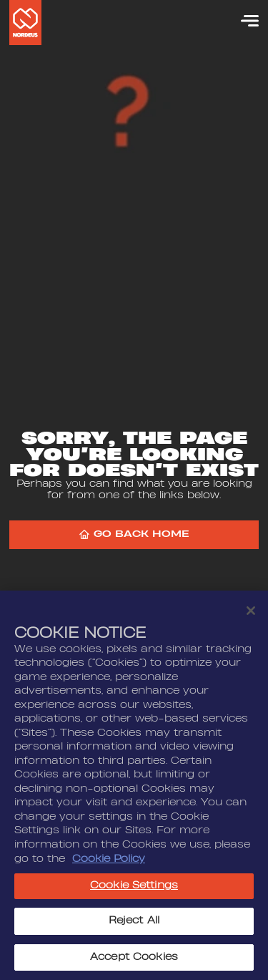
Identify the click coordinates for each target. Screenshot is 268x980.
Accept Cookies (134, 961)
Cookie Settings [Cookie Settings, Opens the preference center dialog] (134, 890)
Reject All (134, 925)
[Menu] (243, 21)
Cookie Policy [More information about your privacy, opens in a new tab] (109, 863)
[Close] (251, 615)
